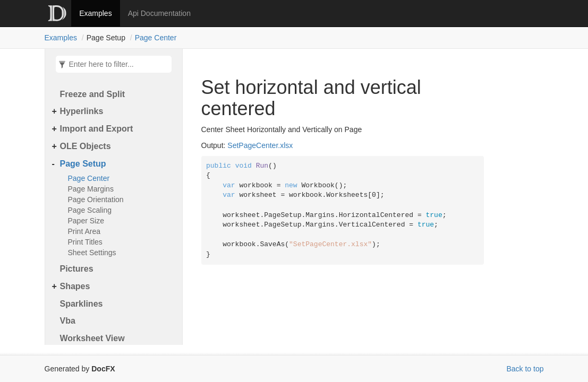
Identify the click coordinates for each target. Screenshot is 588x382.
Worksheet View (92, 338)
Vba (68, 321)
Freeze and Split (93, 94)
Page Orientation (96, 199)
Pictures (77, 269)
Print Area (84, 231)
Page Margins (91, 189)
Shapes (75, 286)
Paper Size (86, 221)
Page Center (156, 38)
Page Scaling (90, 210)
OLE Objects (86, 146)
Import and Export (97, 129)
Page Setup (83, 164)
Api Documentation (159, 13)
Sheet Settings (92, 253)
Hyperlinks (82, 111)
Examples (95, 13)
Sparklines (82, 304)
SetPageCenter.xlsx (260, 145)
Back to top (525, 369)
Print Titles (85, 242)
